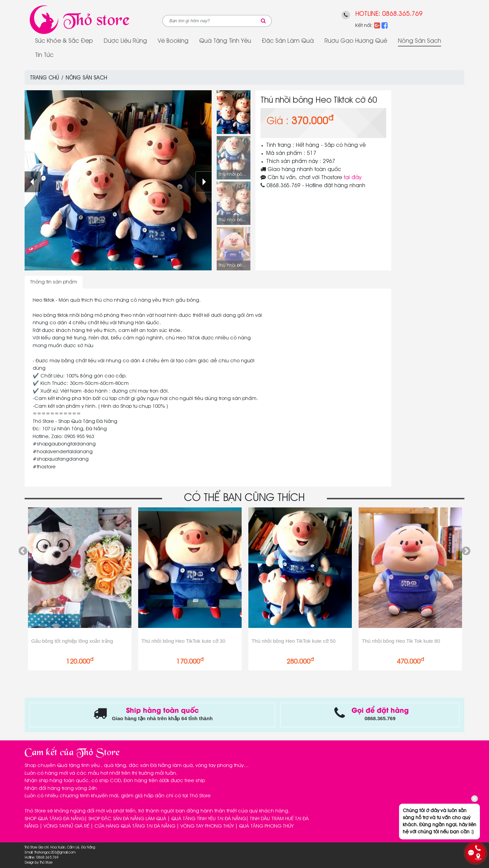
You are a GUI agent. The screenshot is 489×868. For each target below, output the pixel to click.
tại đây (353, 178)
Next (466, 551)
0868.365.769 (402, 14)
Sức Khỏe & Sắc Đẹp (64, 41)
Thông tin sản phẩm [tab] (54, 282)
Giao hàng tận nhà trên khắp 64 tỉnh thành (162, 718)
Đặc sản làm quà (288, 41)
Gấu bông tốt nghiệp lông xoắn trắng (72, 641)
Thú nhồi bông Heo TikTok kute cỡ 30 (184, 641)
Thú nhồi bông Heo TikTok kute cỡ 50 (294, 641)
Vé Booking (173, 41)
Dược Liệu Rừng (125, 41)
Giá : (278, 122)
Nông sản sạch (420, 41)
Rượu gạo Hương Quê (356, 41)
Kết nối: (364, 26)
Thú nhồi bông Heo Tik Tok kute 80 (401, 641)
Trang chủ (44, 78)
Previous (23, 551)
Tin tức (44, 55)
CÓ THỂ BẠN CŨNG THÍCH (244, 498)
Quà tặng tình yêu (225, 41)
